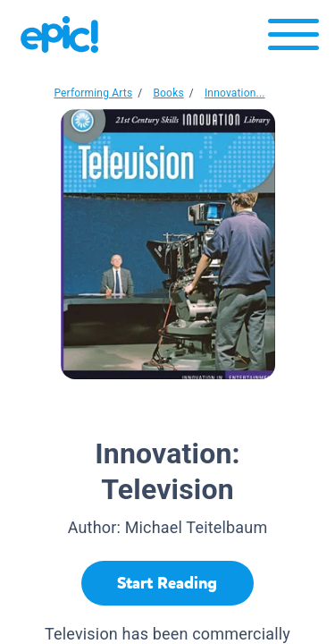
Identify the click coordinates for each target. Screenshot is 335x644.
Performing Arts (93, 93)
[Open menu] (293, 39)
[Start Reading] (167, 583)
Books (168, 93)
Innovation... (235, 93)
